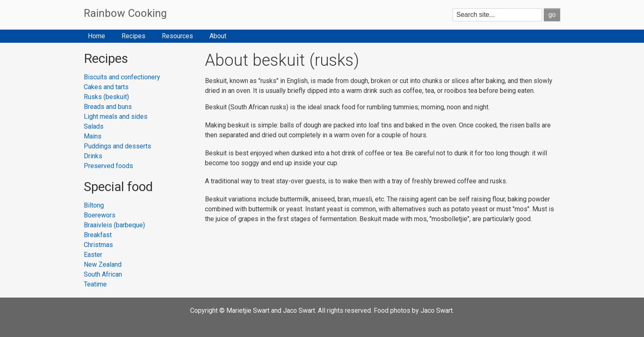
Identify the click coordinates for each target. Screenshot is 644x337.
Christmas (98, 245)
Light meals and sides (116, 117)
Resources (177, 36)
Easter (93, 255)
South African (103, 274)
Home (97, 36)
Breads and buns (108, 107)
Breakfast (98, 235)
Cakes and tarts (106, 87)
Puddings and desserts (117, 146)
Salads (94, 126)
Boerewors (100, 215)
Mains (93, 136)
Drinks (93, 156)
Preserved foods (108, 166)
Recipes (133, 36)
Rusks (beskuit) (106, 97)
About (218, 36)
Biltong (94, 205)
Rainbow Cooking (125, 13)
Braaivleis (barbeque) (114, 225)
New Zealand (103, 264)
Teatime (95, 284)
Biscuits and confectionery (122, 77)
